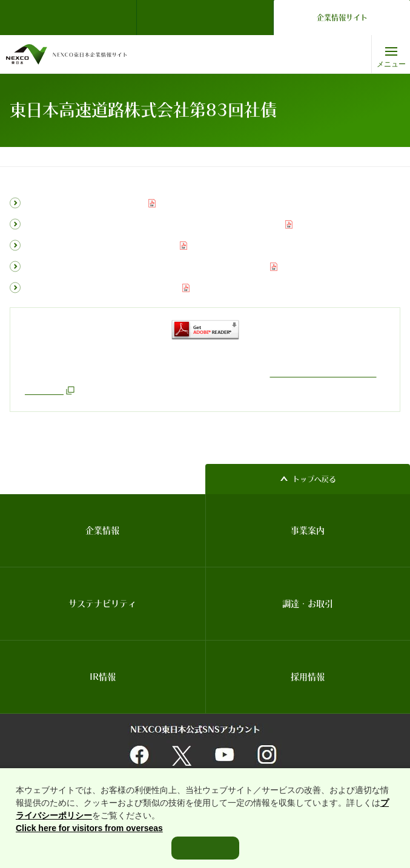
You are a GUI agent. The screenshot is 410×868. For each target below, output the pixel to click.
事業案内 (308, 530)
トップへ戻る (314, 479)
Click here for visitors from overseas (89, 843)
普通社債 (131, 156)
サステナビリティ (102, 604)
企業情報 (102, 530)
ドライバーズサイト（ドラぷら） (205, 18)
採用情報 (308, 677)
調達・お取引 (308, 604)
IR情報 (94, 156)
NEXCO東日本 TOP (72, 18)
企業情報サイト (342, 18)
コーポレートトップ (40, 156)
